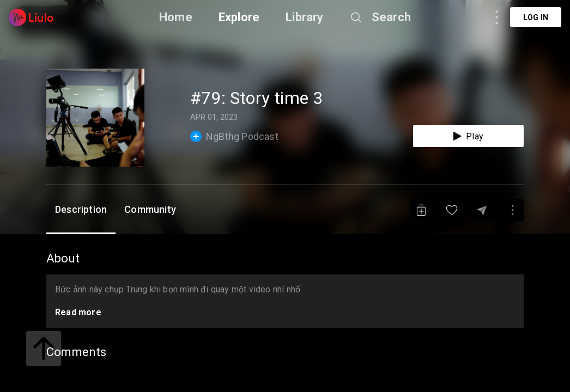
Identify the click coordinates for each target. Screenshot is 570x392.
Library (304, 17)
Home (176, 17)
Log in (536, 17)
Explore (239, 17)
